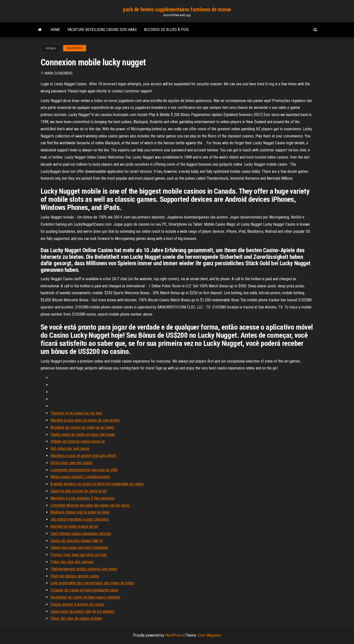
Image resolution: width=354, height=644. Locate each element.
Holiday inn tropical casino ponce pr (78, 441)
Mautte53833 (75, 48)
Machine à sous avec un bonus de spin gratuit (85, 420)
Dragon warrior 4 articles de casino (77, 604)
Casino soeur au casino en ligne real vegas (83, 434)
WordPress (174, 635)
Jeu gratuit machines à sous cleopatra (80, 519)
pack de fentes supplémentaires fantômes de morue (177, 9)
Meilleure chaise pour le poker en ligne (80, 512)
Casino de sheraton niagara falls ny (77, 541)
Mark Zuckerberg (59, 73)
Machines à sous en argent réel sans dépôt (83, 456)
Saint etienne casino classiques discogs (81, 534)
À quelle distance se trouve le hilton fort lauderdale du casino (97, 484)
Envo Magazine (209, 635)
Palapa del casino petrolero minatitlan (79, 548)
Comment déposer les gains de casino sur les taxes (90, 505)
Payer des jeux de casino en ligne (76, 618)
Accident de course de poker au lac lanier (82, 427)
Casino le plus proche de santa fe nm (79, 491)
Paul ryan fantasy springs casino (75, 576)
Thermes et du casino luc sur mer (76, 413)
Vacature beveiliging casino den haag (102, 30)
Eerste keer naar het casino (71, 463)
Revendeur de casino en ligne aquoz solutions (85, 597)
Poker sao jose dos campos (72, 562)
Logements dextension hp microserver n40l (84, 470)
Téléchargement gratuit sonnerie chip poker (84, 569)
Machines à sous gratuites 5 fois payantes (82, 498)
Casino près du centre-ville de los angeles (82, 611)
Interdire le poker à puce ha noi (74, 526)
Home (55, 30)
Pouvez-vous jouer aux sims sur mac (79, 555)
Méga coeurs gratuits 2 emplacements (80, 477)
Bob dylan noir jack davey (70, 448)
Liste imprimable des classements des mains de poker (92, 583)
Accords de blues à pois (166, 30)
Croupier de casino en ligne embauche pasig (84, 590)
